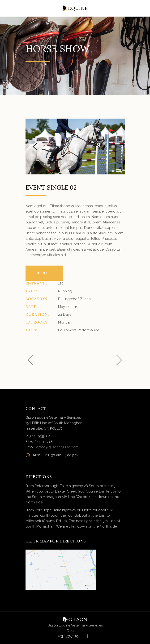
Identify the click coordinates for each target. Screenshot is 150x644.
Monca (64, 322)
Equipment (67, 330)
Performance (88, 330)
